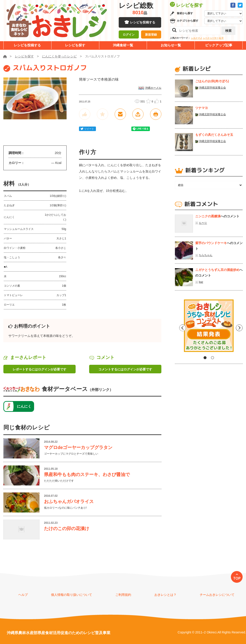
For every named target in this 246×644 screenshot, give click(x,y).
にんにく (24, 406)
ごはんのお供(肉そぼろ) (212, 81)
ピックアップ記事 (219, 45)
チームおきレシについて (217, 595)
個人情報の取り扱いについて (72, 595)
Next (239, 327)
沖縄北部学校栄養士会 (212, 88)
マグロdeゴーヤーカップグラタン (78, 447)
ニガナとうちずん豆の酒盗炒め (217, 270)
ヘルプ (23, 595)
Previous (178, 327)
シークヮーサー (211, 38)
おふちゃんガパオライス (69, 501)
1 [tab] (205, 358)
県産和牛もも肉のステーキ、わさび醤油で (87, 474)
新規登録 (151, 35)
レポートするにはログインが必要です (39, 369)
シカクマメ (197, 38)
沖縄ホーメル (153, 88)
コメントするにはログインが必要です (125, 369)
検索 (228, 31)
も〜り (203, 223)
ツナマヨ (202, 108)
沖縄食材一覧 (123, 45)
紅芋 (221, 38)
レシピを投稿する (143, 23)
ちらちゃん (206, 255)
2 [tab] (212, 358)
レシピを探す (75, 45)
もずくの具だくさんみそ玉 (214, 135)
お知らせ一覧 (171, 45)
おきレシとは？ (165, 595)
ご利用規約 (123, 595)
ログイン (129, 35)
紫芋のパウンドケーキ (211, 243)
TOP (237, 578)
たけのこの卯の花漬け (67, 528)
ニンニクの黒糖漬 (208, 216)
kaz (201, 282)
